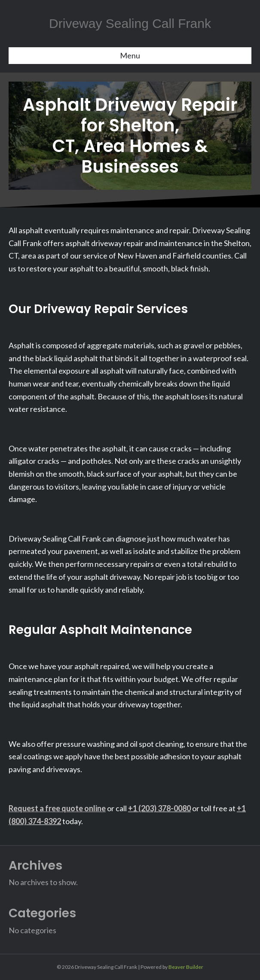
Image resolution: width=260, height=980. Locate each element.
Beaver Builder (186, 967)
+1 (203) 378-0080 (159, 808)
